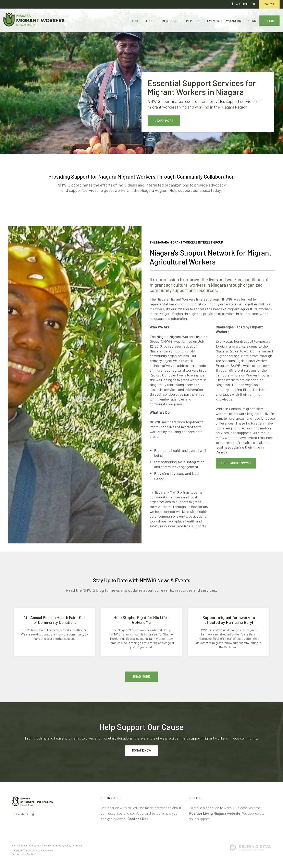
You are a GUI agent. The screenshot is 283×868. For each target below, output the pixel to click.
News (252, 21)
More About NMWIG (236, 463)
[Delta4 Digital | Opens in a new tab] (251, 847)
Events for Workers (224, 21)
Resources (171, 21)
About (150, 21)
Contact (270, 21)
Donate (269, 4)
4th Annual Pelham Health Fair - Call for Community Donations (54, 620)
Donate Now (142, 750)
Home (135, 21)
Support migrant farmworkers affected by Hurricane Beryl (229, 620)
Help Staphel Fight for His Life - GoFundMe (141, 620)
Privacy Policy (64, 845)
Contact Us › (138, 819)
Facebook (242, 4)
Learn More (164, 121)
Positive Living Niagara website (215, 813)
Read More (141, 676)
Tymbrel (31, 854)
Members (193, 21)
